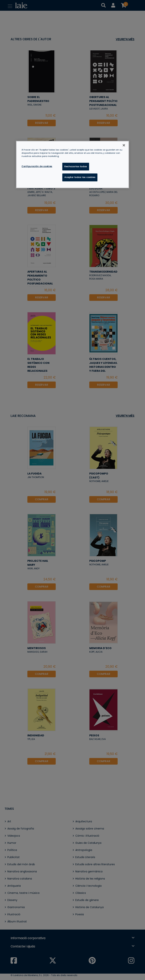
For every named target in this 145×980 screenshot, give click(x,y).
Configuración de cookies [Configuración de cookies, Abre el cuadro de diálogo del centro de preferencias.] (37, 166)
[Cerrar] (124, 145)
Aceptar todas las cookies (80, 177)
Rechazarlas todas (76, 167)
